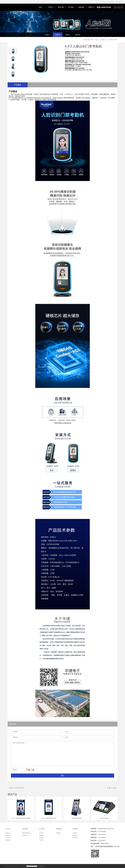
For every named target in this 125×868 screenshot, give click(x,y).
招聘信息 (75, 838)
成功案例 (41, 835)
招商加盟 (81, 7)
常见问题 (41, 838)
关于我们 (71, 7)
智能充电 (8, 840)
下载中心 (41, 840)
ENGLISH (104, 2)
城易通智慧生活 (26, 833)
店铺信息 (111, 2)
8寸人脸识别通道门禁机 (16, 788)
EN (119, 7)
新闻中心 (91, 7)
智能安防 (103, 40)
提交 (63, 776)
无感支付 (8, 838)
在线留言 (75, 835)
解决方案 (61, 7)
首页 (41, 7)
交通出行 (8, 833)
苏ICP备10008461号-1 (32, 866)
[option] (13, 51)
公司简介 (41, 833)
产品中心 (51, 7)
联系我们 (75, 829)
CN (115, 7)
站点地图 (23, 866)
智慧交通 (25, 835)
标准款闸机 (112, 788)
